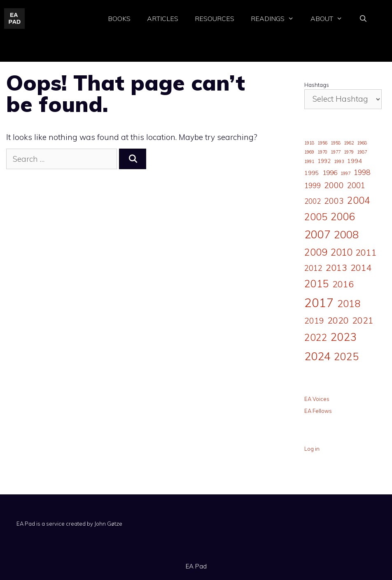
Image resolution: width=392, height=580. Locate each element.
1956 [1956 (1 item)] (322, 143)
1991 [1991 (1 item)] (309, 161)
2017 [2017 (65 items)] (319, 303)
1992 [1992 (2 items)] (324, 161)
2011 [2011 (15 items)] (366, 252)
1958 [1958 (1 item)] (336, 143)
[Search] (133, 159)
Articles (163, 19)
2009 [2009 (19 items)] (316, 252)
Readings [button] (276, 19)
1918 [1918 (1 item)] (309, 143)
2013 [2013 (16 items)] (336, 268)
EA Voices (317, 399)
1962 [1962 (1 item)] (349, 143)
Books (119, 19)
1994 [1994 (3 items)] (355, 161)
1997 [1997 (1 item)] (345, 173)
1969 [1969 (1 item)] (309, 152)
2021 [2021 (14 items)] (363, 320)
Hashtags (317, 85)
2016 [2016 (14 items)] (343, 284)
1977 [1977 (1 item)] (336, 152)
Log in (312, 449)
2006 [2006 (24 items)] (343, 217)
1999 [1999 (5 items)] (313, 185)
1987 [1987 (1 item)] (362, 152)
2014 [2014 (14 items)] (361, 267)
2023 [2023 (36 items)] (344, 337)
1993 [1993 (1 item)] (339, 161)
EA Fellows (318, 411)
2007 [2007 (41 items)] (317, 234)
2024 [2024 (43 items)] (317, 356)
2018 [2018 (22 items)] (349, 303)
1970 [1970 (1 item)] (322, 152)
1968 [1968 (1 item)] (362, 143)
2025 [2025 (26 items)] (346, 356)
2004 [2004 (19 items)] (359, 200)
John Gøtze (108, 524)
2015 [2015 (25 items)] (317, 284)
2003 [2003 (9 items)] (334, 201)
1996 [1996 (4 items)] (330, 172)
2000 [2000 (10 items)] (334, 185)
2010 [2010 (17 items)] (341, 252)
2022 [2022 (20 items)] (316, 337)
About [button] (331, 19)
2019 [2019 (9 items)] (314, 321)
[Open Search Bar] (363, 19)
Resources (215, 19)
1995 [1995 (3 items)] (312, 173)
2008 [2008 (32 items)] (346, 234)
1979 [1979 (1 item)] (349, 152)
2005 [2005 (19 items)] (316, 217)
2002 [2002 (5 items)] (313, 201)
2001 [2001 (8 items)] (356, 185)
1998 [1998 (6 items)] (362, 172)
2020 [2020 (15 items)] (338, 320)
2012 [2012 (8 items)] (313, 268)
